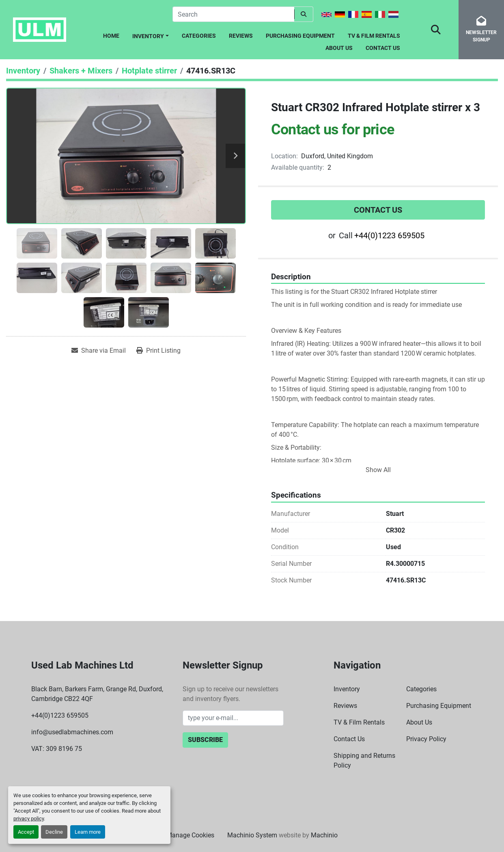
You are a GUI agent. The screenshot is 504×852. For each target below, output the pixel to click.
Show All (378, 470)
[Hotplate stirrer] (149, 71)
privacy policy (29, 819)
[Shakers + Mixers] (81, 71)
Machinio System (252, 835)
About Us (339, 48)
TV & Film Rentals (374, 36)
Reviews (241, 36)
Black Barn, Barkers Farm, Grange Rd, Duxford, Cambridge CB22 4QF (97, 694)
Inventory (148, 36)
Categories (199, 36)
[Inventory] (23, 71)
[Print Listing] (158, 351)
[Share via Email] (99, 351)
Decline (54, 832)
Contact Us (383, 48)
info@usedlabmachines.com (72, 732)
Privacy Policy (426, 739)
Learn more (88, 832)
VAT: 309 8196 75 (57, 749)
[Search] (233, 14)
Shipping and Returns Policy (364, 760)
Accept (26, 832)
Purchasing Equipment (300, 36)
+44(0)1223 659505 (389, 235)
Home (111, 36)
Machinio (324, 835)
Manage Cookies (190, 835)
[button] (151, 35)
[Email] (233, 718)
